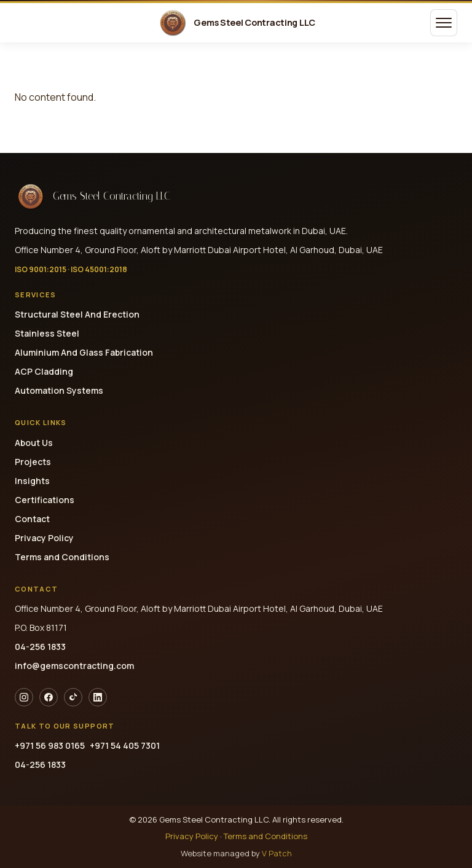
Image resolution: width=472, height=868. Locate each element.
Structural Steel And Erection (77, 314)
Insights (32, 481)
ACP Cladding (44, 371)
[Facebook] (49, 697)
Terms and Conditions (62, 557)
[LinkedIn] (98, 697)
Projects (33, 462)
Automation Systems (59, 390)
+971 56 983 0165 (50, 745)
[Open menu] (444, 23)
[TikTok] (73, 697)
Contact (32, 519)
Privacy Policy (44, 538)
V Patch (277, 853)
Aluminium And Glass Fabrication (84, 352)
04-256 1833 (40, 647)
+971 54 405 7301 (125, 745)
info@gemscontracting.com (74, 666)
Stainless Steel (47, 333)
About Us (34, 443)
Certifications (45, 500)
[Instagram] (24, 697)
